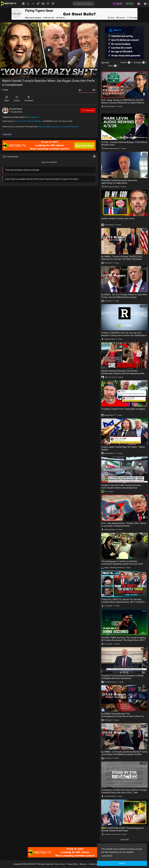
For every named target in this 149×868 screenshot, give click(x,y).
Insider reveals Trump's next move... (119, 218)
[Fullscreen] (94, 74)
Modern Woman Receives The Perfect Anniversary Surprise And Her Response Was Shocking (123, 373)
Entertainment (33, 117)
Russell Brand (16, 109)
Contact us (93, 864)
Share (7, 98)
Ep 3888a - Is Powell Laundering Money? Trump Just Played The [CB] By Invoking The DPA (124, 753)
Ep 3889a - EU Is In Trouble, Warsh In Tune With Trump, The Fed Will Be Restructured (124, 296)
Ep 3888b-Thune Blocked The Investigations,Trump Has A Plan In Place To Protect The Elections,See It (123, 716)
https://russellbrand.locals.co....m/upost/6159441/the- (59, 127)
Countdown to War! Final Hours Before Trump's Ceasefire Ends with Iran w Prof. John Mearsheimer (124, 793)
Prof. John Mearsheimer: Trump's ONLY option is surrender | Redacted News (124, 524)
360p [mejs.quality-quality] (90, 74)
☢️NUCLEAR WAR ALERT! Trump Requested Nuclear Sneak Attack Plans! (122, 829)
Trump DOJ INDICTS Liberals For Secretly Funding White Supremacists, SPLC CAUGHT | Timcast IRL (123, 602)
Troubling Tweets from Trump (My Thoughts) (123, 409)
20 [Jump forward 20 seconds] (81, 74)
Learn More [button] (107, 856)
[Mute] (86, 74)
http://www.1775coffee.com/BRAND (27, 121)
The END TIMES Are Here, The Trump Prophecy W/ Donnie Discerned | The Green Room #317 (124, 639)
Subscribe (88, 110)
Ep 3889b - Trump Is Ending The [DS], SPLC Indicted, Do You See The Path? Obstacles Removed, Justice (122, 259)
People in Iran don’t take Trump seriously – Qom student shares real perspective (122, 486)
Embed (17, 98)
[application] (49, 50)
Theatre (123, 62)
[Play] (3, 74)
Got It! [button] (122, 863)
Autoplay (138, 62)
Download (29, 98)
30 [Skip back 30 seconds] (77, 74)
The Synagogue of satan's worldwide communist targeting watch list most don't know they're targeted (122, 564)
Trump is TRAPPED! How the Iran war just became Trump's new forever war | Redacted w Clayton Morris (124, 335)
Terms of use (60, 864)
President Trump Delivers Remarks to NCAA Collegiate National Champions (122, 677)
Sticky (110, 66)
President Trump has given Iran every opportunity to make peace (119, 182)
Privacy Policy (72, 864)
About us (83, 864)
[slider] (38, 74)
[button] (139, 4)
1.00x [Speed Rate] (73, 74)
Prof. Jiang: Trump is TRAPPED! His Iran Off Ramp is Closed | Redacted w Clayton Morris (123, 101)
